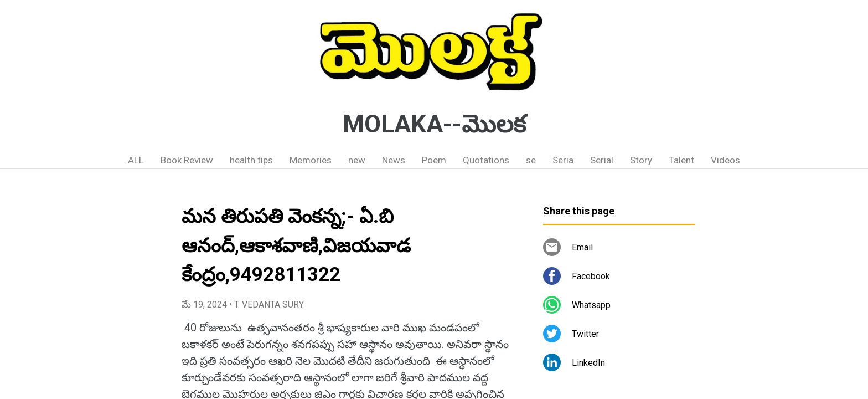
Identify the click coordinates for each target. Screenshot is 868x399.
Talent (681, 160)
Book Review (187, 160)
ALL (136, 160)
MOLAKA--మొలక (434, 124)
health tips (251, 160)
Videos (725, 160)
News (394, 160)
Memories (311, 160)
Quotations (486, 160)
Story (641, 160)
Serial (602, 160)
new (357, 160)
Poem (434, 160)
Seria (563, 160)
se (531, 160)
